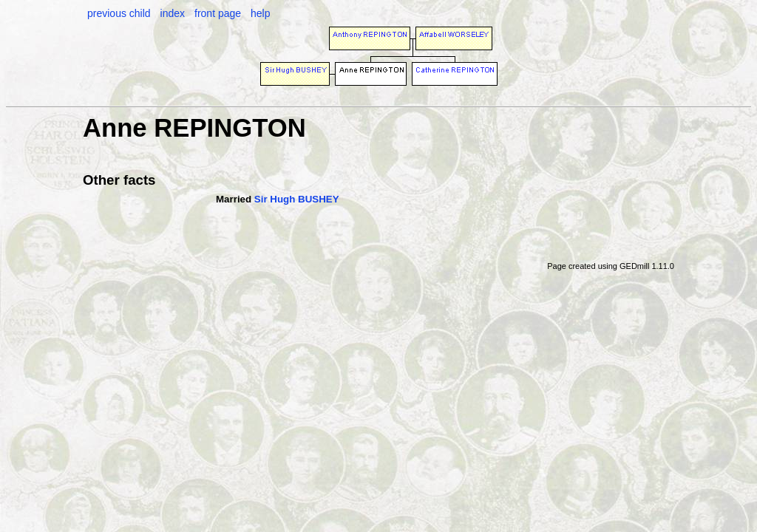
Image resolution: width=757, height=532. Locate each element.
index (173, 13)
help (260, 13)
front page (218, 13)
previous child (119, 13)
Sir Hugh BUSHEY (297, 199)
